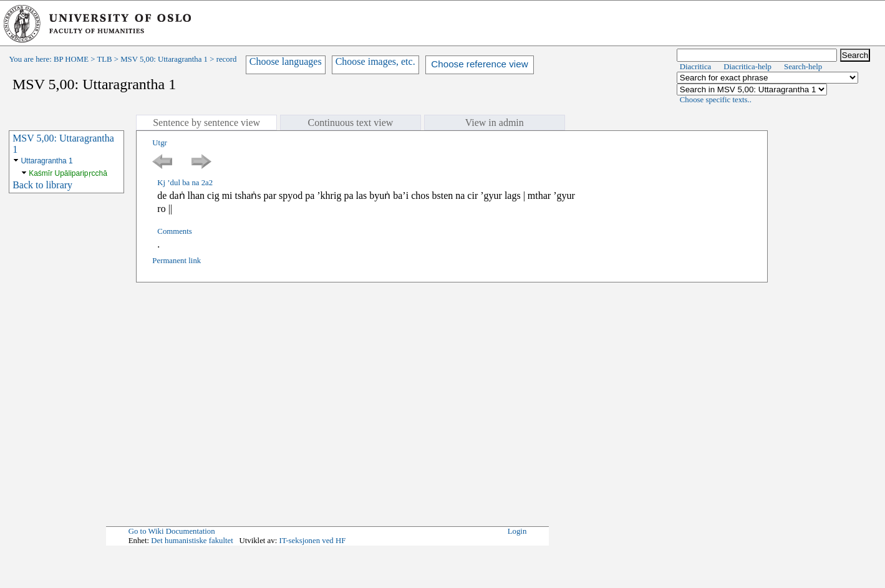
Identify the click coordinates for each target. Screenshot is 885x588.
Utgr (159, 143)
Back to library (42, 185)
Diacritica (695, 67)
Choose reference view (479, 64)
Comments (174, 231)
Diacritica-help (747, 67)
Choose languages (286, 61)
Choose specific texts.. (716, 100)
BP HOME (71, 59)
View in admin (495, 123)
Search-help (803, 67)
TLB (104, 59)
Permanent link (177, 261)
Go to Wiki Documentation (172, 531)
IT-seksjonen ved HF (312, 541)
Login (517, 531)
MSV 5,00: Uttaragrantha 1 (164, 59)
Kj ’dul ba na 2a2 (185, 183)
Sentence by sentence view (206, 123)
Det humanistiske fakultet (192, 541)
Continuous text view (351, 123)
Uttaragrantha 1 (46, 161)
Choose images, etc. (375, 61)
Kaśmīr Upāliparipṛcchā (68, 173)
